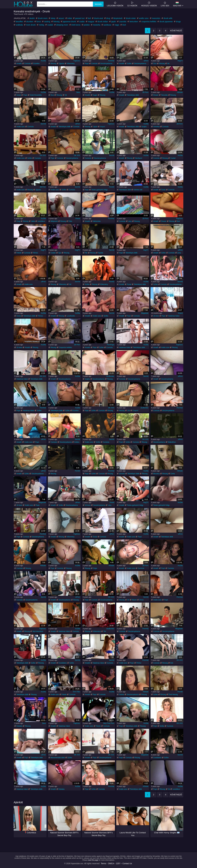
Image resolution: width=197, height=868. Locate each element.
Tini (105, 631)
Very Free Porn (109, 723)
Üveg (18, 221)
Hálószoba (97, 221)
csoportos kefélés (149, 22)
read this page (93, 860)
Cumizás (28, 64)
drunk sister (131, 18)
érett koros (76, 25)
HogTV (180, 61)
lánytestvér (118, 18)
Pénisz (35, 253)
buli (89, 18)
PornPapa (111, 345)
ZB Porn (145, 92)
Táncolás (164, 95)
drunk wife (168, 18)
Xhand (78, 219)
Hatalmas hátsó (174, 316)
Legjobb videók (115, 4)
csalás (82, 22)
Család (173, 158)
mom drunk (31, 25)
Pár (86, 253)
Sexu (78, 92)
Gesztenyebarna (106, 64)
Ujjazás (61, 64)
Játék (33, 221)
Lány (130, 221)
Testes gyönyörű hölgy (99, 190)
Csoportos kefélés (65, 347)
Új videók (132, 4)
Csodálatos (63, 663)
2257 (118, 863)
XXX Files (76, 692)
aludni (32, 18)
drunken (30, 22)
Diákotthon (172, 442)
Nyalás (101, 253)
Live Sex (165, 4)
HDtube (180, 92)
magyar (91, 22)
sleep (53, 18)
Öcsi (155, 64)
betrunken (134, 22)
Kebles (77, 442)
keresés (98, 4)
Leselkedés (71, 316)
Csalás (53, 253)
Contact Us (127, 863)
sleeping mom (62, 25)
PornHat (111, 61)
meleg (41, 25)
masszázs (156, 18)
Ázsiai (19, 95)
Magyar (177, 4)
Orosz (141, 600)
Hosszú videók (149, 4)
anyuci (61, 18)
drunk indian (103, 22)
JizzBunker (110, 376)
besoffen (19, 22)
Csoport (135, 411)
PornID (112, 187)
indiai (70, 18)
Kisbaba (19, 726)
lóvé (124, 25)
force (39, 22)
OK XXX (43, 155)
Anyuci (102, 127)
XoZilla (43, 61)
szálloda (19, 25)
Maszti (134, 600)
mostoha (97, 25)
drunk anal (98, 18)
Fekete (19, 253)
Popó (87, 64)
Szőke (129, 64)
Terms (103, 863)
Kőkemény (71, 64)
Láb (129, 411)
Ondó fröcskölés (36, 95)
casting (47, 22)
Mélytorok (54, 221)
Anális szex (21, 127)
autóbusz (107, 25)
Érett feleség (173, 694)
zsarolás (123, 22)
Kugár (95, 95)
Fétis (70, 221)
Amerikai (156, 127)
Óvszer (156, 95)
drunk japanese (166, 22)
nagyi (117, 25)
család (50, 25)
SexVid (43, 124)
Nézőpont (139, 158)
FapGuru (77, 61)
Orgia (95, 568)
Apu (60, 253)
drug (108, 18)
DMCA (111, 863)
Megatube (145, 313)
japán (114, 22)
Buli (178, 221)
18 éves (156, 316)
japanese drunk (69, 22)
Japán (95, 127)
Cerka (173, 474)
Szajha (144, 127)
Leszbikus (41, 221)
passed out (80, 18)
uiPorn (146, 61)
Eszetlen (36, 64)
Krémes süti (138, 190)
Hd (168, 64)
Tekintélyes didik (133, 95)
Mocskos (156, 474)
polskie (87, 25)
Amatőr (19, 64)
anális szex (144, 18)
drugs (178, 22)
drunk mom (43, 18)
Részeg (53, 64)
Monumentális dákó (58, 758)
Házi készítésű (38, 631)
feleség (56, 22)
